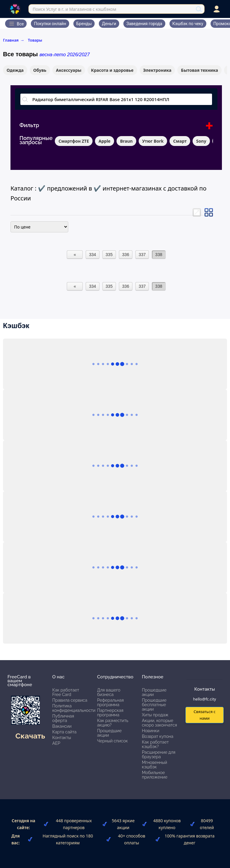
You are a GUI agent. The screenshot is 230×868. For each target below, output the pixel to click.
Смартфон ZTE (74, 141)
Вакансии (62, 726)
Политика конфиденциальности (74, 708)
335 (109, 255)
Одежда (15, 70)
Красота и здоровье (112, 70)
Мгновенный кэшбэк (155, 765)
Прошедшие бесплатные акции (154, 705)
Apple (105, 141)
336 (126, 255)
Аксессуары (69, 70)
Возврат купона (158, 736)
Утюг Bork (153, 141)
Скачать (30, 736)
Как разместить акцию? (113, 723)
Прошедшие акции (109, 733)
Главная (14, 40)
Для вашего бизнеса (109, 692)
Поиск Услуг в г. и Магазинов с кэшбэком (74, 9)
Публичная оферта (63, 718)
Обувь (40, 70)
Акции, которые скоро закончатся (159, 723)
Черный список (112, 741)
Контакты (62, 738)
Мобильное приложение (155, 775)
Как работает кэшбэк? (155, 744)
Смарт (180, 141)
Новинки (151, 731)
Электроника (157, 70)
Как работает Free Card (66, 692)
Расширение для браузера (159, 754)
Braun (126, 141)
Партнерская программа (110, 713)
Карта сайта (65, 732)
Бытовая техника (199, 70)
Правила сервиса (70, 700)
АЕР (56, 743)
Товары (35, 40)
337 (142, 255)
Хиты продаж (155, 715)
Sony (201, 141)
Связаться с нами (204, 715)
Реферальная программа (110, 702)
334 (92, 255)
